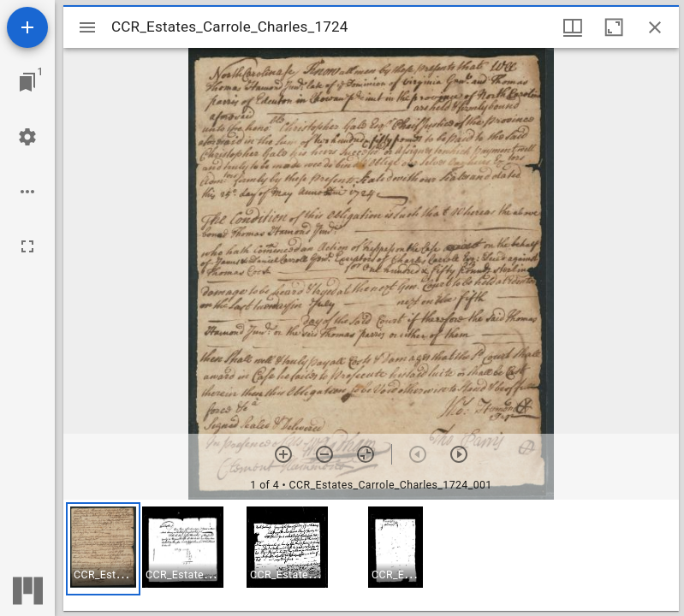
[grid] (371, 555)
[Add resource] (27, 27)
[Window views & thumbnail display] (573, 27)
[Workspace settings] (27, 137)
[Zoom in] (283, 454)
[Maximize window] (614, 27)
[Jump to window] (27, 82)
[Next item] (459, 454)
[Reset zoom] (366, 454)
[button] (103, 549)
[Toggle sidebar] (87, 27)
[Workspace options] (27, 192)
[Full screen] (27, 246)
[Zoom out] (324, 454)
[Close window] (655, 27)
